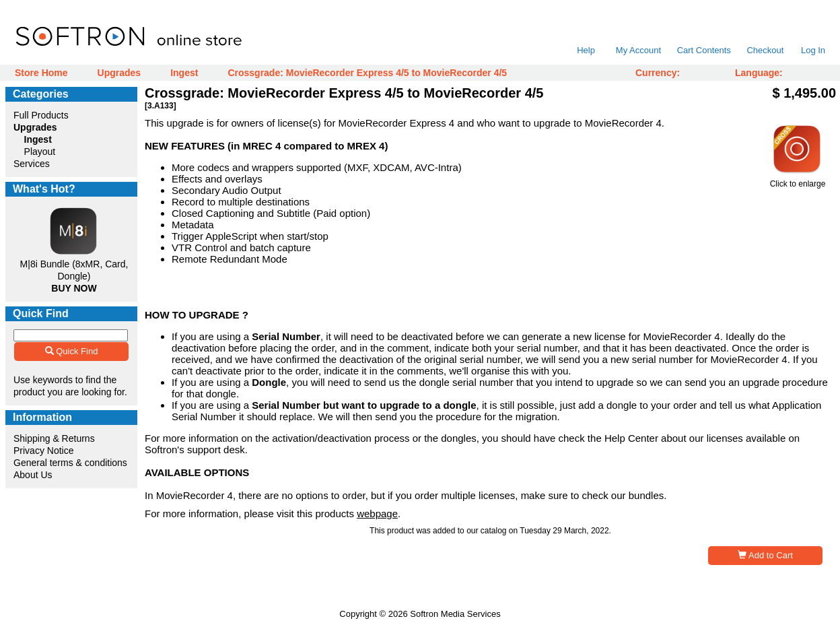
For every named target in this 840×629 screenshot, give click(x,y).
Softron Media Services (455, 614)
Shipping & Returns (54, 438)
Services (32, 164)
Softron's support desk (195, 450)
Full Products (41, 115)
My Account (638, 50)
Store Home (41, 73)
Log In (813, 50)
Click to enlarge (798, 180)
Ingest (184, 73)
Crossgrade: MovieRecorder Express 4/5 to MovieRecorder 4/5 (367, 73)
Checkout (765, 50)
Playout (40, 152)
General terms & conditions (70, 463)
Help (586, 50)
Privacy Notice (43, 451)
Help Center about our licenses (674, 438)
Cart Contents (704, 50)
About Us (33, 475)
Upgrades (119, 73)
